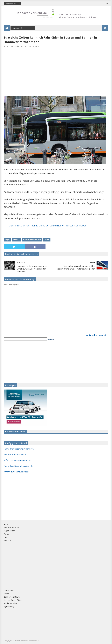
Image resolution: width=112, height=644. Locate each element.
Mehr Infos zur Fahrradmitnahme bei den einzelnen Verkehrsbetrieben (47, 226)
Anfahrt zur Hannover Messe (17, 472)
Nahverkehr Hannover (32, 240)
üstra (47, 240)
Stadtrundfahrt (10, 603)
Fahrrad (16, 240)
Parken (7, 534)
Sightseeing (9, 606)
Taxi (5, 537)
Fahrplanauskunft (12, 527)
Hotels (6, 594)
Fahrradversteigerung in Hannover (19, 449)
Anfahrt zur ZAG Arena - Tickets (17, 460)
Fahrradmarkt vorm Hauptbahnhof (19, 466)
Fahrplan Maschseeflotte (15, 454)
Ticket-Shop (9, 590)
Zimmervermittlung (12, 597)
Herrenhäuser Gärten (13, 600)
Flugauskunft (9, 531)
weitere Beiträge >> (96, 335)
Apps (6, 524)
